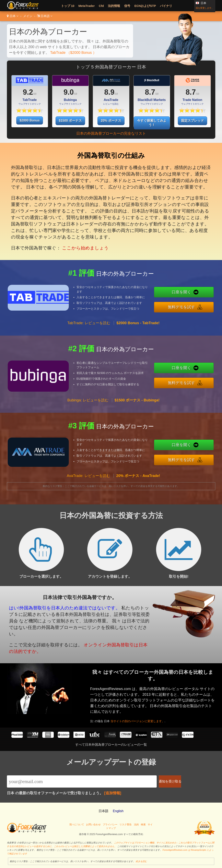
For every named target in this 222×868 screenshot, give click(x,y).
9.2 (28, 92)
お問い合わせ (93, 825)
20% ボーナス (111, 121)
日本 (13, 16)
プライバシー (110, 825)
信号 (127, 6)
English (118, 811)
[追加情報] (113, 793)
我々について (77, 825)
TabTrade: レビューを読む (89, 326)
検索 (143, 825)
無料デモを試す (185, 307)
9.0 (69, 92)
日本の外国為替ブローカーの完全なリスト (111, 133)
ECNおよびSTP (145, 6)
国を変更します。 (205, 8)
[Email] (82, 781)
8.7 (150, 92)
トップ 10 (68, 6)
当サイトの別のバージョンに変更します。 (142, 720)
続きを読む (141, 861)
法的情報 (114, 6)
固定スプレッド (192, 121)
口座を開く (185, 293)
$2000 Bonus (30, 120)
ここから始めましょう (84, 245)
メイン (28, 16)
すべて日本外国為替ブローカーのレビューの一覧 (111, 745)
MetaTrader (86, 6)
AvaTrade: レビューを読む (88, 479)
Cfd (101, 6)
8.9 (109, 92)
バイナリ (166, 6)
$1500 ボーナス (70, 121)
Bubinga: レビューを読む (88, 403)
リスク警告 (126, 825)
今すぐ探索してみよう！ (152, 123)
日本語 (45, 16)
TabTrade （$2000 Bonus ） (73, 53)
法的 (136, 825)
